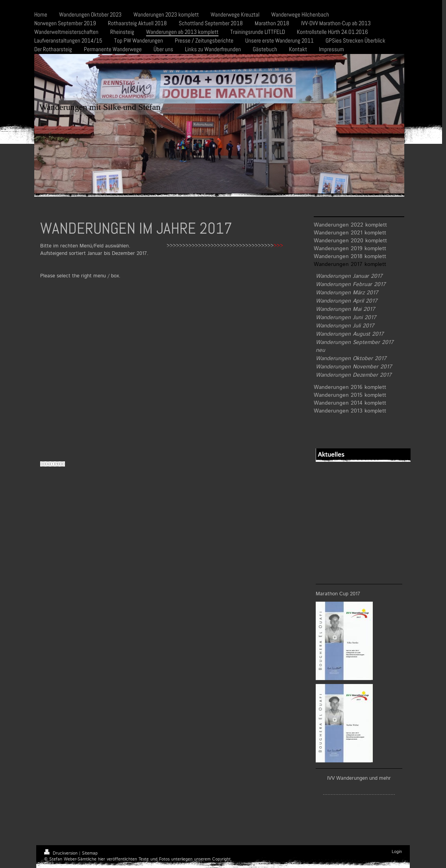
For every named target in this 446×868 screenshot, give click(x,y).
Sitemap (90, 853)
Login (397, 852)
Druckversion (62, 853)
